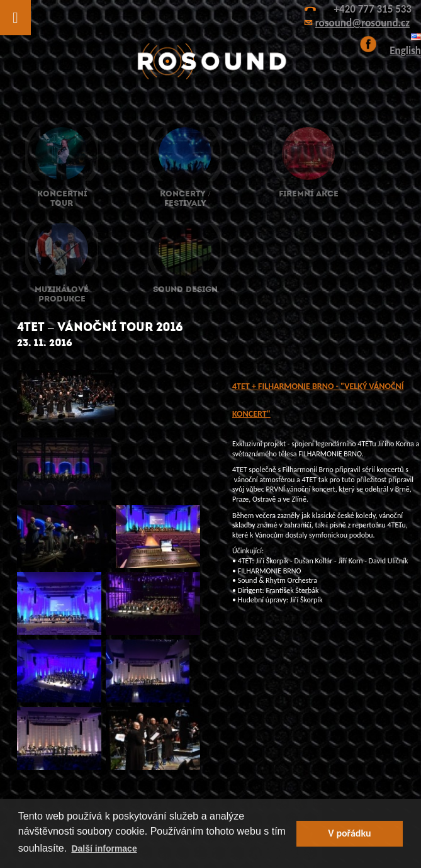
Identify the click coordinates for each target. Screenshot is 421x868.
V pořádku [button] (349, 833)
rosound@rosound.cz (362, 23)
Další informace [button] (104, 848)
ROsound (211, 61)
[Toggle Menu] (15, 18)
